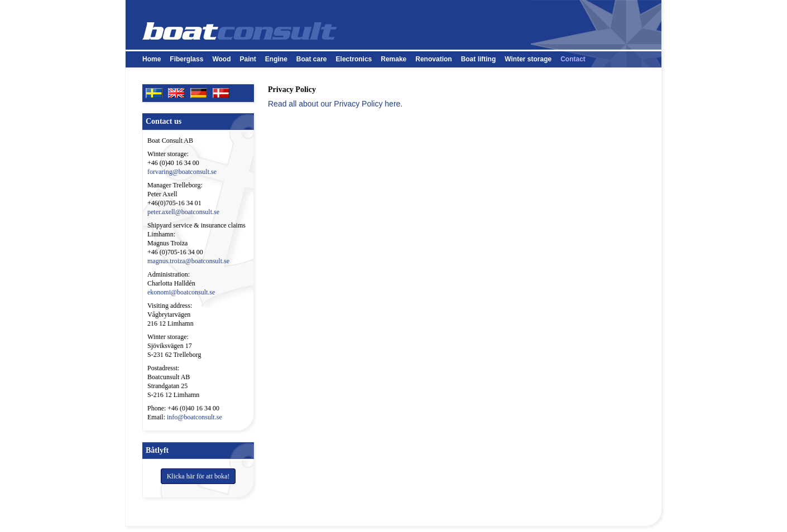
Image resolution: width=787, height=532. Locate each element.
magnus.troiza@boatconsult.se (188, 261)
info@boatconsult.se (195, 417)
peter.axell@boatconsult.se (183, 212)
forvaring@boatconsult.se (182, 172)
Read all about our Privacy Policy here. (335, 104)
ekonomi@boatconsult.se (181, 292)
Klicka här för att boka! (198, 476)
